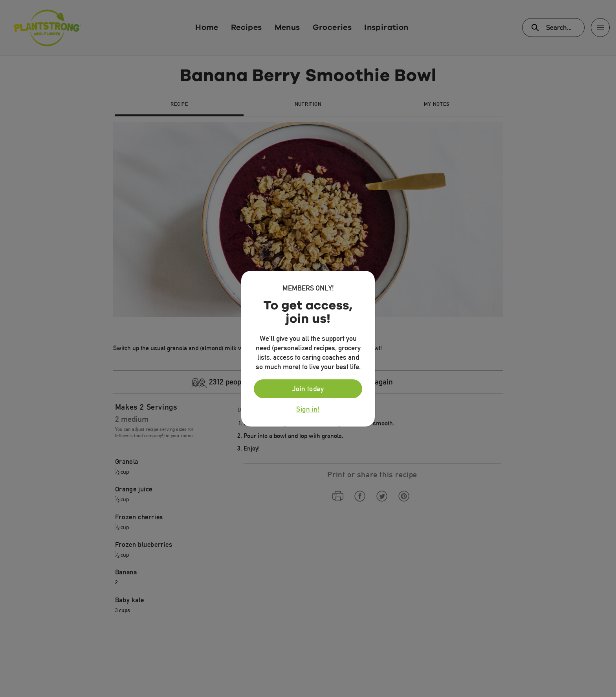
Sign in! (308, 409)
